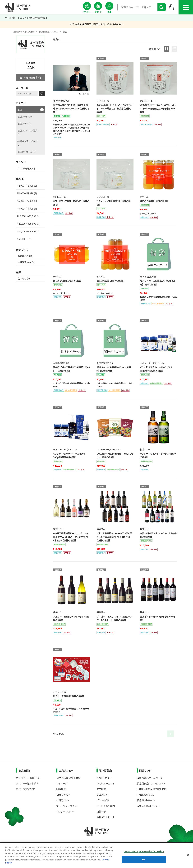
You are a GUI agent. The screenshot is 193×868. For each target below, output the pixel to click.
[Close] (188, 855)
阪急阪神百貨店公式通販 (23, 32)
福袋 (20, 110)
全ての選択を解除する (31, 77)
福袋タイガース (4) (26, 152)
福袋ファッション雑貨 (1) (27, 132)
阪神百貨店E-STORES (49, 32)
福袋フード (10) (25, 116)
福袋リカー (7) (24, 124)
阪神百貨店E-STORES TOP (18, 7)
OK (144, 859)
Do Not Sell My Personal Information (144, 851)
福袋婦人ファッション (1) (27, 143)
